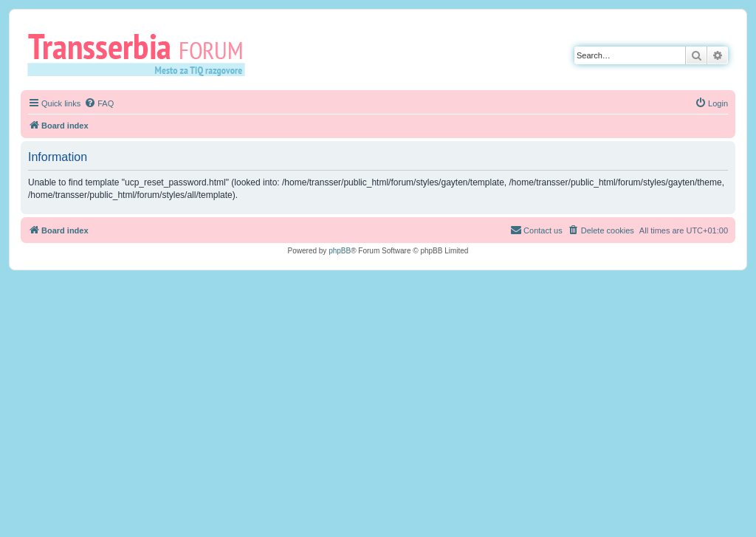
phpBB (340, 251)
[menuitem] (99, 103)
